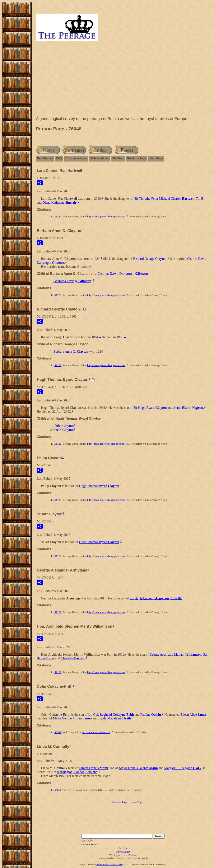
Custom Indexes (76, 158)
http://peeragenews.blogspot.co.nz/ (106, 216)
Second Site (117, 865)
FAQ (59, 158)
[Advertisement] (123, 80)
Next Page (156, 158)
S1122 (58, 216)
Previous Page (137, 158)
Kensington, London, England (77, 772)
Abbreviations (100, 158)
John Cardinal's (103, 865)
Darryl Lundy (123, 852)
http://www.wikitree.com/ (96, 732)
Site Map (118, 158)
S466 (57, 790)
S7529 (58, 732)
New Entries (45, 158)
